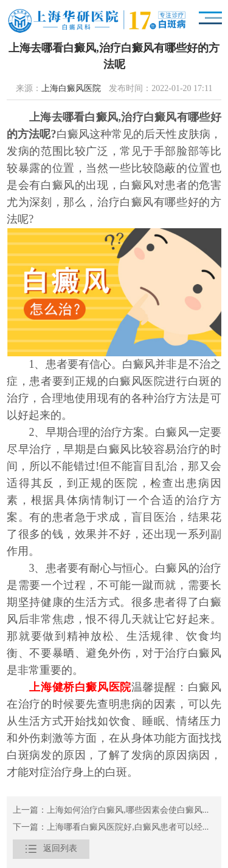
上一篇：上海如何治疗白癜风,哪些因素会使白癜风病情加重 (114, 811)
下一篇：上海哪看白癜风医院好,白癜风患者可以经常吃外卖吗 (114, 828)
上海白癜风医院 (71, 89)
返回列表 (51, 849)
